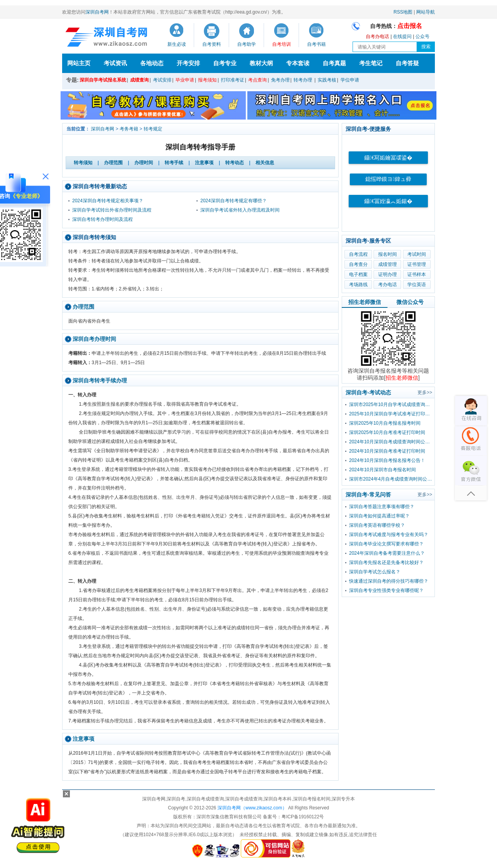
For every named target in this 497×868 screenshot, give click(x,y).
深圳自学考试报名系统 (103, 80)
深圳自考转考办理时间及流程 (103, 219)
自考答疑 (407, 63)
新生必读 (177, 44)
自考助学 (247, 44)
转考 (83, 163)
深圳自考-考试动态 (368, 392)
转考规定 (153, 129)
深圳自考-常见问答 (368, 495)
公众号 (422, 36)
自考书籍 (316, 44)
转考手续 (174, 163)
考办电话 (388, 285)
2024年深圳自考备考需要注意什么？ (387, 553)
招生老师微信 (365, 302)
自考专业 (225, 63)
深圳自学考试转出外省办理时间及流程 (112, 210)
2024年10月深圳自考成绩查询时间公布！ (392, 442)
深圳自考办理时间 (94, 339)
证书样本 (417, 274)
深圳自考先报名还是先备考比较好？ (386, 562)
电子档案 (358, 274)
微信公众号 (410, 302)
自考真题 (334, 63)
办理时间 (144, 163)
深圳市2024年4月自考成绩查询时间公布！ (392, 479)
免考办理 (280, 80)
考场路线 (358, 285)
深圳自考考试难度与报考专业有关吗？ (389, 535)
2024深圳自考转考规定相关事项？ (108, 201)
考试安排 (162, 80)
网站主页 (79, 63)
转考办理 (303, 80)
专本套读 (298, 63)
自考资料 (212, 44)
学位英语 (417, 285)
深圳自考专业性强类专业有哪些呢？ (386, 590)
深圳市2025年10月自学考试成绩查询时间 (392, 404)
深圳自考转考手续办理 (100, 380)
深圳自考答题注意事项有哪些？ (382, 507)
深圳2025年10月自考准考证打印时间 (387, 432)
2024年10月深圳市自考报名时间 (382, 470)
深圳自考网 (97, 12)
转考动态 (235, 163)
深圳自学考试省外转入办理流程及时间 (240, 210)
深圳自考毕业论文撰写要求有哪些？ (386, 544)
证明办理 (388, 274)
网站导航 (426, 12)
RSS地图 (403, 12)
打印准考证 (233, 80)
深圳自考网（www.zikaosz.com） (252, 808)
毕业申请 (185, 80)
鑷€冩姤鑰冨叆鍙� (388, 158)
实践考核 (327, 80)
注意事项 (204, 163)
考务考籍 (129, 129)
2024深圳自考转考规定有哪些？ (234, 201)
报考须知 (207, 80)
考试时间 (417, 254)
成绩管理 (388, 264)
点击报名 (410, 26)
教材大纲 (261, 63)
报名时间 (388, 254)
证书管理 (417, 264)
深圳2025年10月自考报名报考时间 (385, 423)
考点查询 (257, 80)
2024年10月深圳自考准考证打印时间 (387, 451)
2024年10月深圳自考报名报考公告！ (387, 460)
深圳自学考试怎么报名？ (375, 572)
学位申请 (350, 80)
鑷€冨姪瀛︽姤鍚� (388, 201)
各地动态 (152, 63)
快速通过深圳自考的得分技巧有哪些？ (389, 581)
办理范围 (113, 163)
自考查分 (358, 264)
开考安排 (188, 63)
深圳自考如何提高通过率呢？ (379, 516)
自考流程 (358, 254)
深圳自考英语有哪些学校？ (377, 525)
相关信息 (265, 163)
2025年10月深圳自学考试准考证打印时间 (392, 414)
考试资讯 (115, 63)
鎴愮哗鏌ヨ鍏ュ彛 (388, 179)
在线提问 (402, 36)
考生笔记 (371, 63)
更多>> (425, 392)
